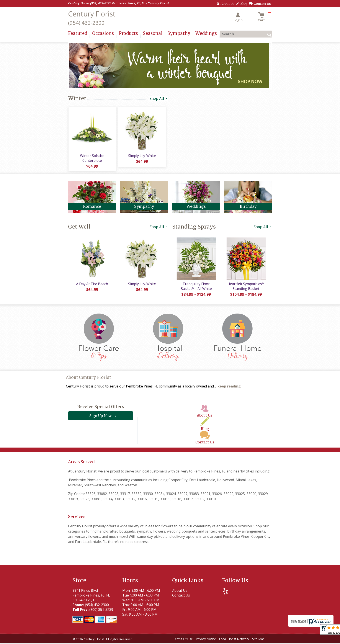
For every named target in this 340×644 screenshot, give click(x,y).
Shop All (159, 98)
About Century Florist (88, 378)
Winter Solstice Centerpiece (92, 158)
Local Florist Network (234, 640)
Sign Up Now (101, 417)
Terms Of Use (183, 640)
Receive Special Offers (101, 407)
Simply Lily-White (142, 156)
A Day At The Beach (92, 284)
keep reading (229, 387)
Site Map (258, 640)
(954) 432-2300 (86, 23)
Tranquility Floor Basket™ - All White (196, 287)
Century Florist (92, 14)
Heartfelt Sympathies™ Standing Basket (246, 287)
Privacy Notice (206, 640)
